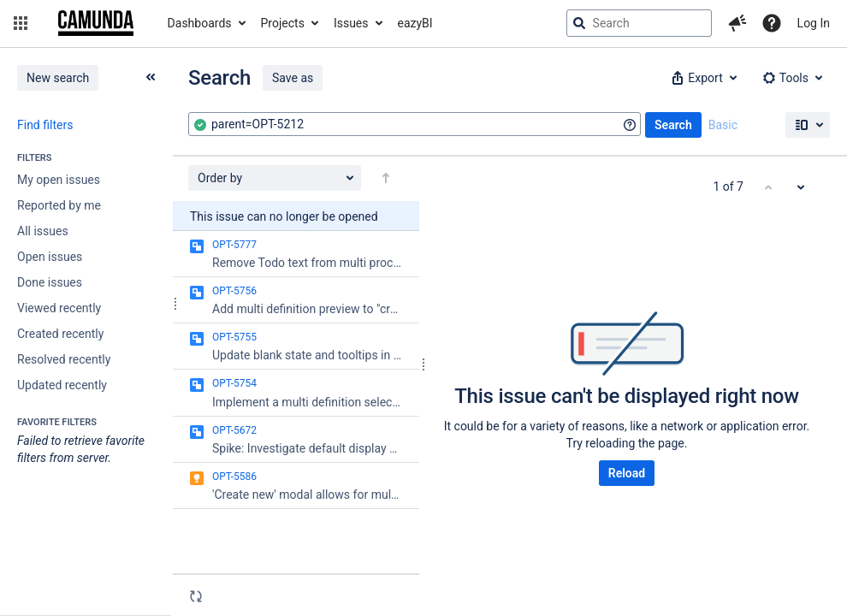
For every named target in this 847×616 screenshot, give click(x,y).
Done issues (50, 282)
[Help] (772, 23)
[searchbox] (639, 23)
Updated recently (62, 385)
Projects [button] (283, 23)
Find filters (45, 125)
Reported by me (59, 205)
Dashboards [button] (200, 23)
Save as (293, 78)
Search (673, 125)
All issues (43, 231)
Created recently (60, 334)
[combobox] (415, 124)
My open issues (59, 180)
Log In (814, 23)
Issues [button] (351, 23)
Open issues (50, 257)
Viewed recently (59, 308)
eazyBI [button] (415, 23)
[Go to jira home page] (96, 23)
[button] (21, 23)
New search (58, 78)
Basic (723, 125)
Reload (627, 473)
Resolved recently (64, 359)
